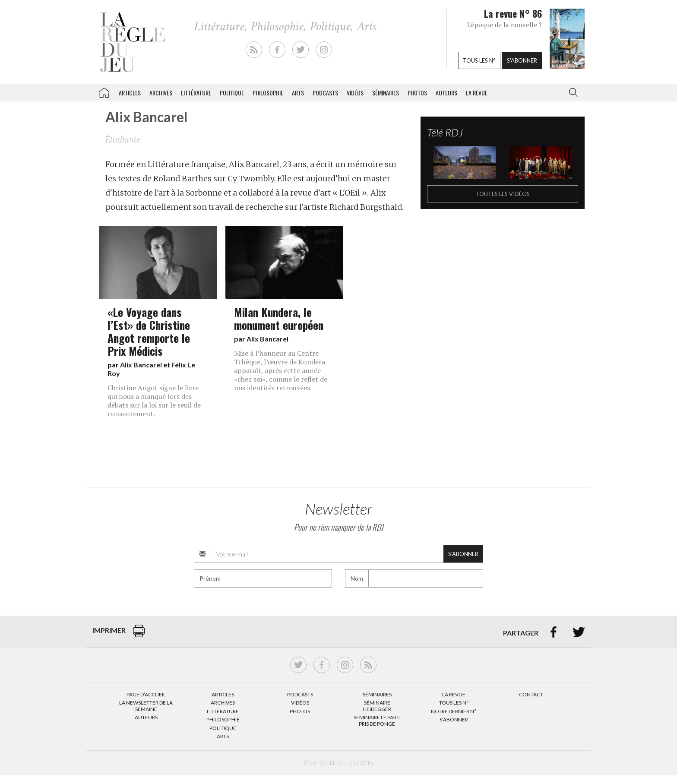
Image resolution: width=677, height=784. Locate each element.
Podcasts (325, 93)
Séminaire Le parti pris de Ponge (377, 720)
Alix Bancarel (141, 365)
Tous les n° (479, 60)
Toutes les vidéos (503, 194)
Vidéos (355, 93)
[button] (572, 93)
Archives (161, 93)
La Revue (454, 694)
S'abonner (522, 60)
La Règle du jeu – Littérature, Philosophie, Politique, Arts (104, 91)
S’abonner (454, 719)
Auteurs (446, 93)
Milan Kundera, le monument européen (279, 318)
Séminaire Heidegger (377, 706)
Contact (531, 694)
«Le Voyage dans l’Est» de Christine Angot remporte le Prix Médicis (149, 331)
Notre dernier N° (454, 711)
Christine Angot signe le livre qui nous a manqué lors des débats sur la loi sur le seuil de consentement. (154, 401)
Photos (417, 93)
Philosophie (268, 93)
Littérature (196, 93)
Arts (298, 93)
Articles (130, 93)
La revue (477, 93)
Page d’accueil (146, 694)
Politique (232, 93)
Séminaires (386, 93)
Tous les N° (454, 703)
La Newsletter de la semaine (146, 706)
